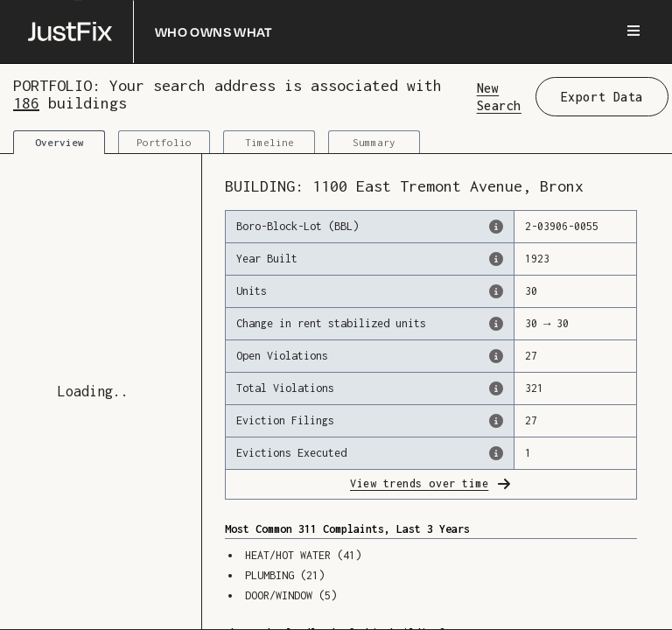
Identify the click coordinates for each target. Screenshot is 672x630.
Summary (374, 142)
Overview (59, 142)
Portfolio (164, 142)
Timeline (269, 142)
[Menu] (633, 31)
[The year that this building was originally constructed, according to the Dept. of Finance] (496, 259)
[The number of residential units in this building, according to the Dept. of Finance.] (496, 291)
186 (26, 103)
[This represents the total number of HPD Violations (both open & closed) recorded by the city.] (496, 388)
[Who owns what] (150, 31)
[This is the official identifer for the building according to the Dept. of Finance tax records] (496, 227)
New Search (499, 96)
